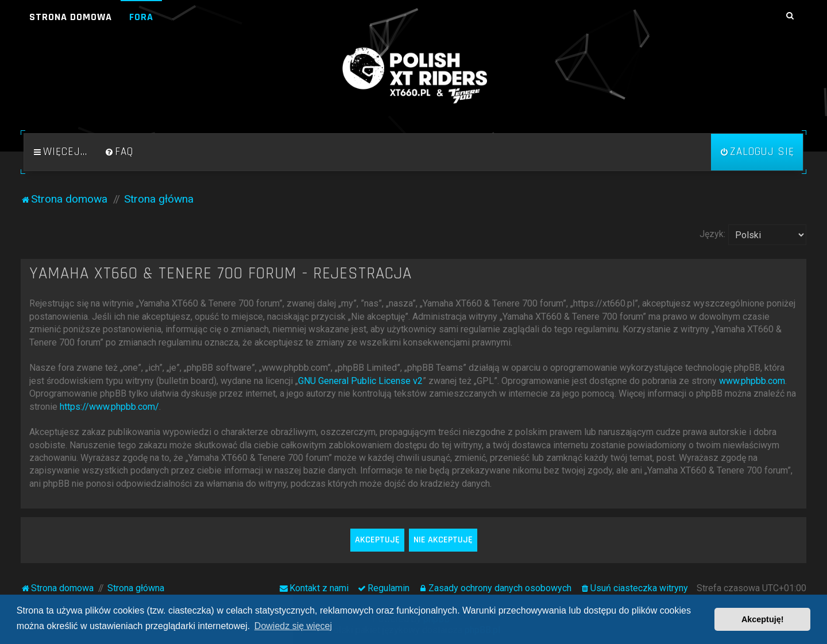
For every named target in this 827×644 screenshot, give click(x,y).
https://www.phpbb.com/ (109, 407)
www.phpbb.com (752, 381)
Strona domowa (71, 17)
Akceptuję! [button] (763, 619)
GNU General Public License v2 (360, 381)
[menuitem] (119, 152)
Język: (712, 234)
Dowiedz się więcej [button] (293, 626)
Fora (141, 17)
